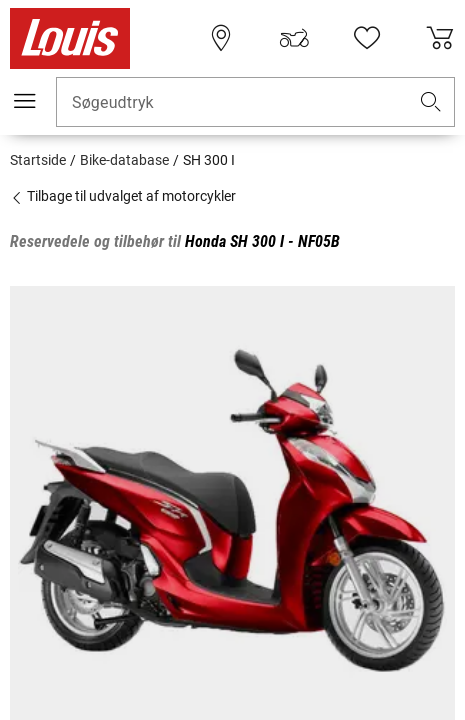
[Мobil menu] (25, 101)
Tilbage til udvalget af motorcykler (123, 196)
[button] (431, 102)
